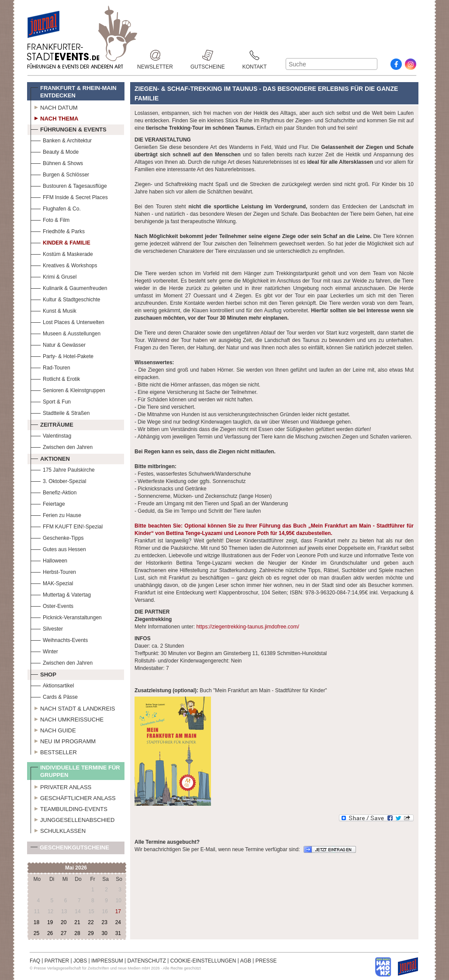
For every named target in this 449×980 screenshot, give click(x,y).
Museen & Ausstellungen (66, 333)
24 (118, 922)
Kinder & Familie (60, 242)
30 (104, 933)
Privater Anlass (61, 786)
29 (91, 933)
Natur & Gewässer (58, 344)
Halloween (49, 560)
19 (50, 922)
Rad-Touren (50, 367)
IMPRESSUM (107, 961)
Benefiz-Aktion (54, 492)
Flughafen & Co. (56, 208)
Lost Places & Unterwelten (67, 321)
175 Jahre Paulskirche (63, 469)
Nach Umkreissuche (67, 718)
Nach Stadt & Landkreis (73, 707)
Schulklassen (58, 830)
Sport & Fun (51, 401)
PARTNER (57, 961)
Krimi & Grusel (54, 276)
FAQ (35, 961)
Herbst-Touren (53, 571)
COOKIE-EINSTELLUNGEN (203, 961)
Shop (43, 673)
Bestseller (54, 751)
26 (50, 933)
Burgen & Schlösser (60, 174)
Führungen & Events (69, 128)
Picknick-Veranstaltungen (66, 616)
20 (64, 922)
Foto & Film (50, 219)
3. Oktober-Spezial (58, 480)
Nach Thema (54, 117)
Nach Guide (53, 729)
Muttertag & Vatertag (61, 594)
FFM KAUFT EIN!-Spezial (67, 526)
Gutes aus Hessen (58, 548)
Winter (44, 650)
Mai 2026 (76, 868)
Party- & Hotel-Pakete (62, 355)
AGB (246, 961)
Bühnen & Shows (57, 162)
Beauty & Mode (55, 151)
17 (118, 911)
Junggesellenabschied (73, 819)
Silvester (47, 628)
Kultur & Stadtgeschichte (65, 298)
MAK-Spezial (52, 582)
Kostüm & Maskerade (62, 253)
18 (36, 922)
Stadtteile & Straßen (60, 412)
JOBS (80, 961)
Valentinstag (51, 435)
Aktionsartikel (52, 685)
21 (77, 922)
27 (64, 933)
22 (91, 922)
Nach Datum (54, 107)
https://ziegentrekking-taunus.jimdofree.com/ (247, 627)
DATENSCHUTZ (147, 961)
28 (77, 933)
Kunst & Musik (54, 310)
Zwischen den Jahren (62, 446)
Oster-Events (52, 605)
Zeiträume (52, 424)
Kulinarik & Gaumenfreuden (69, 287)
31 (118, 933)
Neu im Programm (63, 740)
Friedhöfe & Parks (58, 230)
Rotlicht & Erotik (55, 378)
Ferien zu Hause (56, 514)
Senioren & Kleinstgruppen (68, 389)
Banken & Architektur (61, 140)
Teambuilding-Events (69, 808)
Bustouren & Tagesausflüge (69, 185)
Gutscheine (208, 55)
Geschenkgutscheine (70, 849)
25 (36, 933)
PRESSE (266, 961)
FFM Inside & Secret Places (69, 196)
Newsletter (155, 55)
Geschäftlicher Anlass (73, 797)
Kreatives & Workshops (64, 264)
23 (104, 922)
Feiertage (48, 503)
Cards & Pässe (54, 696)
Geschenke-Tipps (57, 537)
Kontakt (255, 55)
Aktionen (50, 458)
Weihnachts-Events (59, 639)
